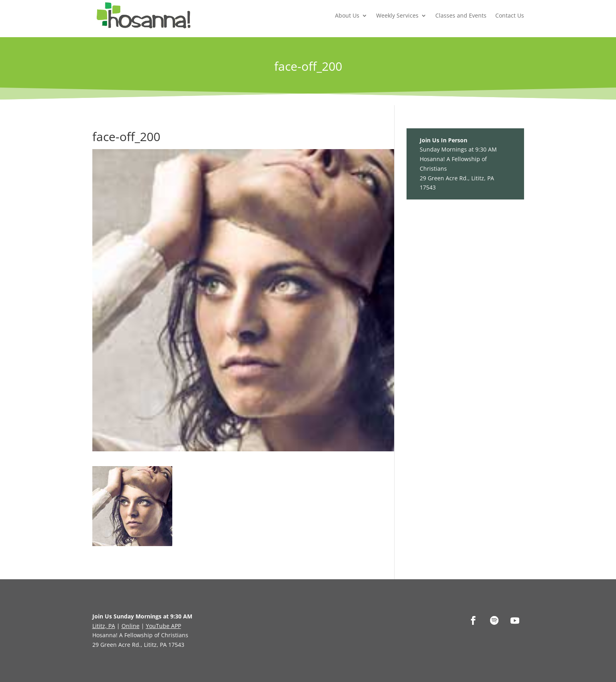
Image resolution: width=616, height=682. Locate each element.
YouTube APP (163, 626)
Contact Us (510, 15)
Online (131, 626)
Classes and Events (461, 15)
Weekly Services (397, 15)
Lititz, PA (104, 626)
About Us (347, 15)
